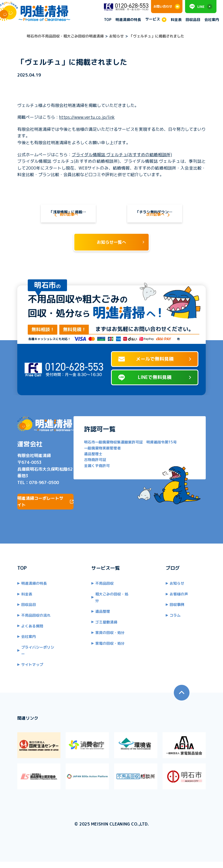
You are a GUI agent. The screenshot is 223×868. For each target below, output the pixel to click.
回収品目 (193, 20)
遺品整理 (101, 614)
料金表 (176, 20)
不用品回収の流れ (30, 625)
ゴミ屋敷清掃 (104, 625)
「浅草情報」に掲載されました (65, 214)
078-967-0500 (38, 492)
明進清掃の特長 (128, 20)
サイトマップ (26, 667)
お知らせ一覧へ (111, 251)
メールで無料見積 (155, 372)
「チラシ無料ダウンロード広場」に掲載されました (160, 214)
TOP (108, 20)
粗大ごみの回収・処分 (112, 603)
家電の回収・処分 (108, 646)
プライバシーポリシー (34, 657)
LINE (201, 7)
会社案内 (212, 20)
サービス (153, 19)
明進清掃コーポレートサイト (45, 511)
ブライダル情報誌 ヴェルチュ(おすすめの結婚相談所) (116, 155)
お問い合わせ (167, 7)
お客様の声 (181, 603)
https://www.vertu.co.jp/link (81, 117)
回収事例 (179, 614)
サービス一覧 (104, 577)
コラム (177, 625)
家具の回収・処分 (108, 635)
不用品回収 (103, 593)
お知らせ (179, 593)
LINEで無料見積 (155, 390)
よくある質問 (26, 635)
